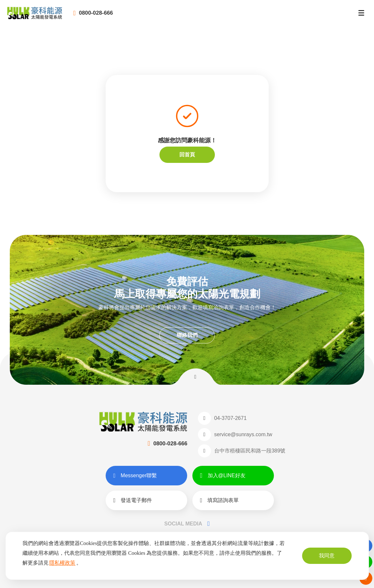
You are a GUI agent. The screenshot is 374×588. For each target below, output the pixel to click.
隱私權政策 (62, 563)
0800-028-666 (120, 16)
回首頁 (187, 155)
